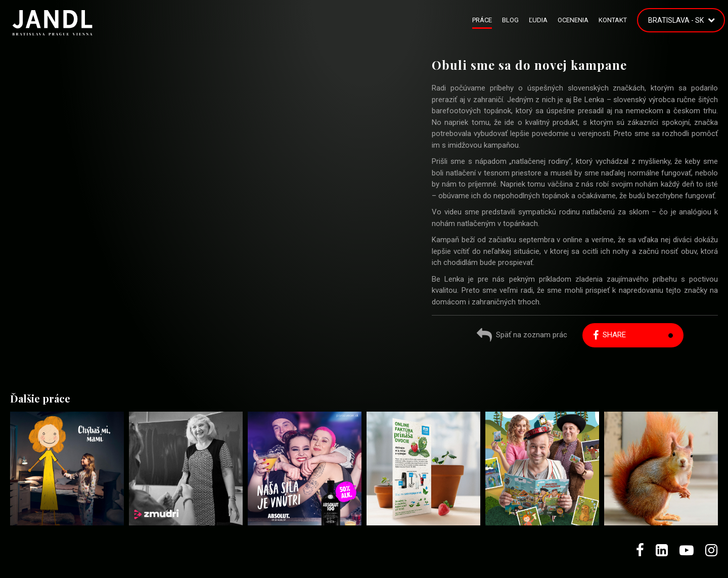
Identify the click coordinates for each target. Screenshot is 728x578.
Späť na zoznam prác (522, 336)
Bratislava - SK (676, 20)
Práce (482, 20)
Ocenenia (573, 20)
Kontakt (613, 20)
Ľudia (538, 20)
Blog (510, 20)
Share (609, 335)
